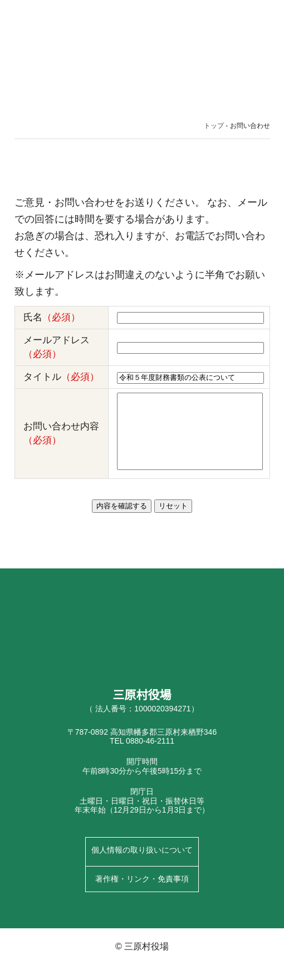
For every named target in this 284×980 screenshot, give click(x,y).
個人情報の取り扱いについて (142, 865)
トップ (214, 127)
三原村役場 (50, 22)
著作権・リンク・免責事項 (142, 894)
